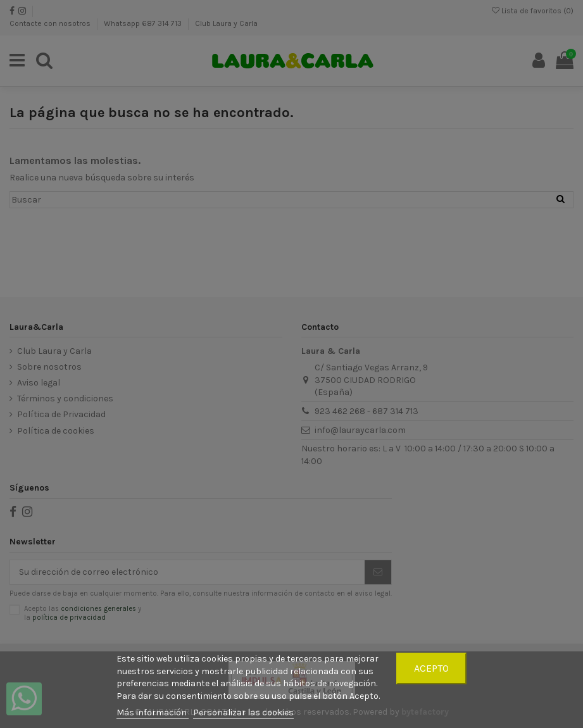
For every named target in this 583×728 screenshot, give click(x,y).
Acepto (431, 668)
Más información (153, 712)
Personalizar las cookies (243, 712)
